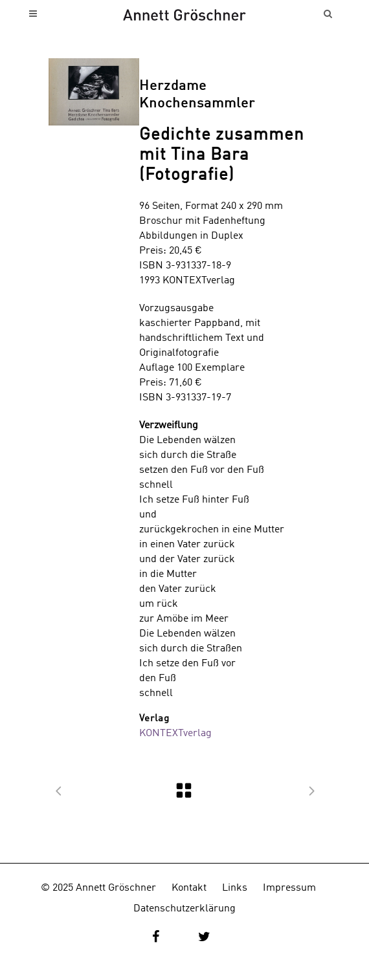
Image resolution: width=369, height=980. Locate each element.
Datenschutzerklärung (184, 909)
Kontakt (189, 888)
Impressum (289, 888)
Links (235, 888)
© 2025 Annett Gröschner (98, 888)
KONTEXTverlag (175, 734)
